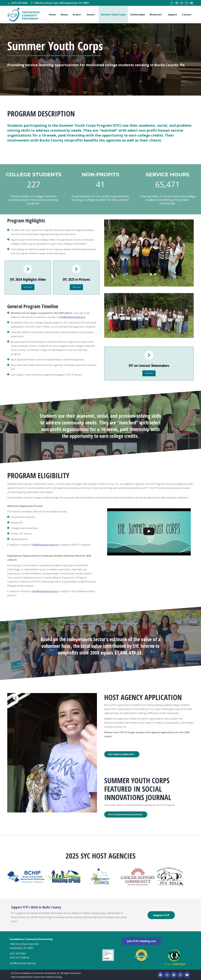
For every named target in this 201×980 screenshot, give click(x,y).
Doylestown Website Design (48, 977)
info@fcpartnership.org (72, 317)
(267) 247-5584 (17, 3)
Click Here (28, 287)
